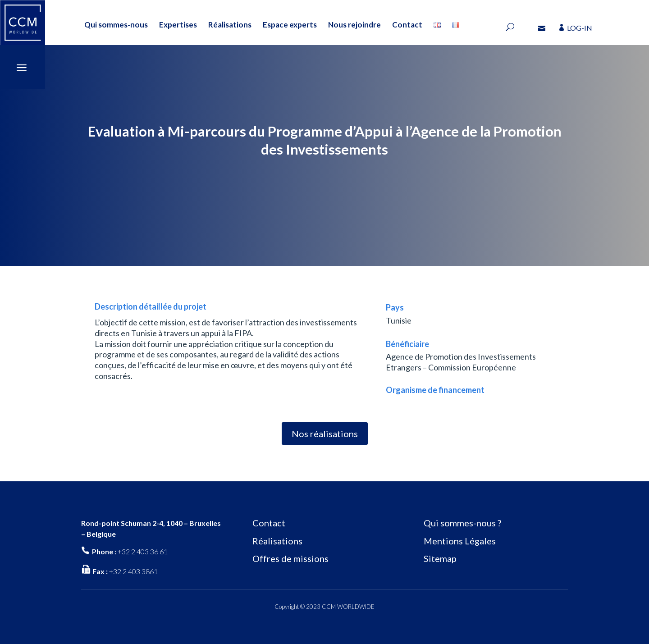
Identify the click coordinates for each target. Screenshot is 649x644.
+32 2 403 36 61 (143, 551)
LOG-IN (580, 28)
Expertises (178, 25)
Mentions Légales (460, 541)
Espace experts (290, 25)
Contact (407, 25)
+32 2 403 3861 (133, 571)
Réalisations (230, 25)
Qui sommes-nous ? (462, 523)
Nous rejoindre (354, 25)
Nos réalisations (325, 434)
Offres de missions (290, 558)
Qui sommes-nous (116, 25)
